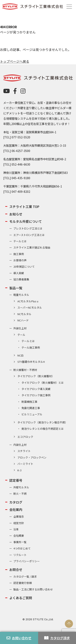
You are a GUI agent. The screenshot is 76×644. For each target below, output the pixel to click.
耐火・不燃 (20, 494)
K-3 (19, 470)
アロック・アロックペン (32, 457)
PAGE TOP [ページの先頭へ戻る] (69, 624)
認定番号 (16, 480)
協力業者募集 (21, 279)
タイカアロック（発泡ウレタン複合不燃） (42, 422)
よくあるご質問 (21, 598)
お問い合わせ (19, 638)
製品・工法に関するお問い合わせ (33, 589)
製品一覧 (16, 288)
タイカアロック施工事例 (36, 395)
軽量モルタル (21, 295)
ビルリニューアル (32, 414)
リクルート (20, 555)
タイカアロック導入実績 (36, 389)
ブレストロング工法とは (28, 228)
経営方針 (19, 523)
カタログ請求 (57, 638)
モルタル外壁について (26, 221)
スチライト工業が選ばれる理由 (32, 247)
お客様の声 (20, 260)
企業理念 (19, 516)
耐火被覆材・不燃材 (25, 370)
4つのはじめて (22, 548)
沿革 (16, 529)
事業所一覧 (20, 542)
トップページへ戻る (15, 61)
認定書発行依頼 (23, 583)
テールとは (20, 241)
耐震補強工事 (29, 402)
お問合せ (16, 570)
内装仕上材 (20, 445)
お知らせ (16, 214)
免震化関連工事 (31, 408)
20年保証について (24, 267)
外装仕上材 (20, 328)
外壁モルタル (21, 487)
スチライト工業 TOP (24, 207)
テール (21, 335)
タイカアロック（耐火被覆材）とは (43, 383)
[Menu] (69, 6)
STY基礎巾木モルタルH (31, 362)
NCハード (23, 320)
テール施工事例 (31, 347)
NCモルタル (24, 314)
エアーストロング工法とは (29, 235)
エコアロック (25, 437)
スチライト (24, 451)
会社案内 (16, 509)
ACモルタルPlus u (28, 301)
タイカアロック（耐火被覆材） (36, 376)
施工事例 (19, 254)
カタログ (16, 502)
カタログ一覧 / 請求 (25, 577)
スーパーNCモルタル (30, 307)
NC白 (20, 355)
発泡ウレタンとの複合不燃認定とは (43, 429)
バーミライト (25, 464)
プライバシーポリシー (27, 561)
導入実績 (19, 273)
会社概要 (19, 536)
